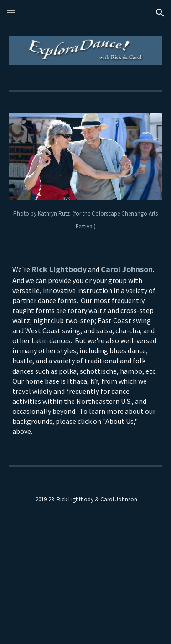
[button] (11, 13)
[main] (86, 219)
